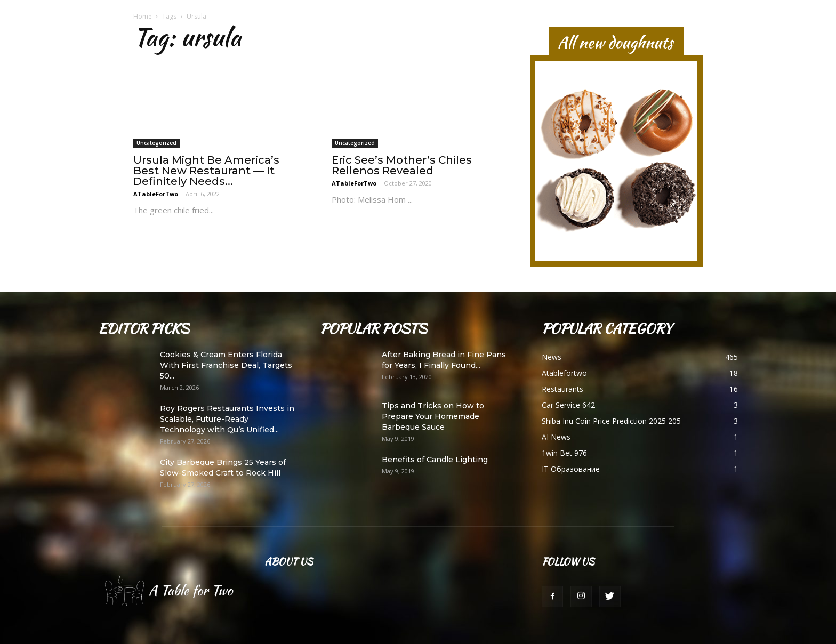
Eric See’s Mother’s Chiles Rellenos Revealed (402, 165)
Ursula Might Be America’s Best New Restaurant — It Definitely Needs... (206, 171)
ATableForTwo (156, 194)
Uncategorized (156, 143)
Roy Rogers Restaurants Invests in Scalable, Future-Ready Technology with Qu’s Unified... (227, 419)
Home (143, 16)
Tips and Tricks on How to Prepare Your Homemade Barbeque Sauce (433, 416)
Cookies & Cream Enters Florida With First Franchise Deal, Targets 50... (226, 365)
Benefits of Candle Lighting (435, 460)
